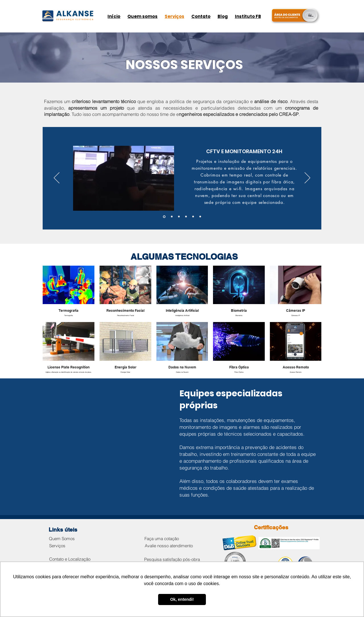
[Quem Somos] (62, 539)
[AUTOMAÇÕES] (200, 217)
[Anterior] (57, 178)
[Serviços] (57, 546)
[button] (124, 178)
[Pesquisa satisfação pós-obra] (172, 559)
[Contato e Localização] (70, 559)
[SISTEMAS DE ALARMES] (179, 217)
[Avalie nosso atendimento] (169, 546)
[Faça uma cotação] (162, 539)
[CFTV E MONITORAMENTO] (164, 217)
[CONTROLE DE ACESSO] (193, 217)
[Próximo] (307, 178)
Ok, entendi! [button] (182, 599)
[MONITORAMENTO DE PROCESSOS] (172, 217)
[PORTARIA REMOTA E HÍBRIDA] (186, 217)
